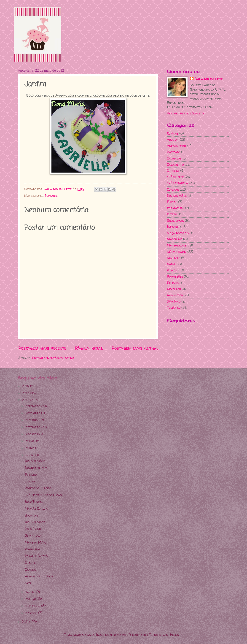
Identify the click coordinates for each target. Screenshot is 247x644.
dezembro (33, 406)
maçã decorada (179, 233)
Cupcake (173, 189)
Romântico (175, 295)
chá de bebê (175, 177)
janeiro (32, 613)
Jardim (30, 481)
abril (30, 592)
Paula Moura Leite (208, 79)
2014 (26, 386)
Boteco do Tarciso (38, 488)
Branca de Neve (37, 468)
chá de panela (177, 183)
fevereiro (34, 606)
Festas (172, 202)
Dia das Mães (35, 461)
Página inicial (89, 348)
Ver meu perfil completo (185, 113)
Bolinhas (31, 515)
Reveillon (174, 289)
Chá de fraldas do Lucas (43, 495)
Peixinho (31, 475)
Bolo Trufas (34, 502)
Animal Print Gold (39, 576)
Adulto (172, 139)
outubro (32, 420)
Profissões (175, 276)
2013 (26, 393)
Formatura (176, 208)
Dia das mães (177, 196)
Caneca (30, 570)
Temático (174, 307)
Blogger (176, 635)
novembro (34, 413)
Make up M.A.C (36, 542)
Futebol (173, 214)
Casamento (175, 164)
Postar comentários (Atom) (53, 358)
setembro (33, 427)
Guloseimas (175, 221)
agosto (31, 434)
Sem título (33, 535)
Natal (171, 264)
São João (174, 301)
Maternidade (177, 245)
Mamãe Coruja (36, 508)
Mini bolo (174, 258)
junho (31, 448)
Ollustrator (138, 635)
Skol (28, 583)
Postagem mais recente (42, 348)
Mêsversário (177, 252)
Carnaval (174, 158)
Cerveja (173, 171)
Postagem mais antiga (135, 348)
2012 (26, 400)
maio (30, 455)
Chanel (30, 563)
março (31, 599)
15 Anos (173, 133)
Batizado (174, 152)
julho (30, 441)
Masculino (175, 239)
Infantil (51, 196)
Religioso (174, 283)
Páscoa (172, 270)
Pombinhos (33, 549)
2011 (26, 622)
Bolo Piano (33, 529)
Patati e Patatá (36, 556)
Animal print (177, 146)
